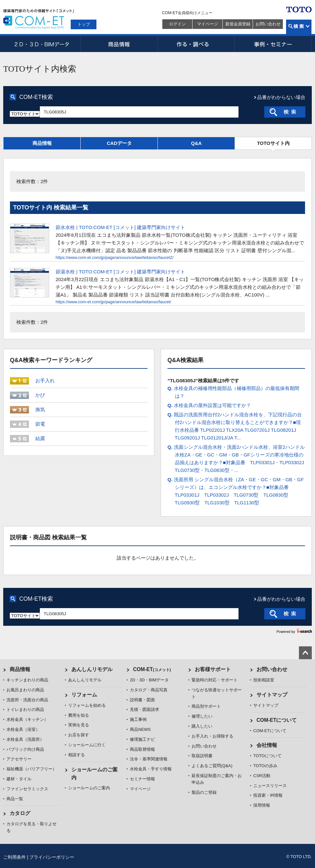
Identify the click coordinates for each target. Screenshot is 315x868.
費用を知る (79, 715)
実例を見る (79, 725)
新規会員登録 (238, 24)
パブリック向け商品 (25, 749)
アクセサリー (19, 759)
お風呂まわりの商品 (25, 690)
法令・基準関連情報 (149, 759)
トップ (84, 24)
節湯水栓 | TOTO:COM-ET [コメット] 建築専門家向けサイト (120, 272)
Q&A (196, 143)
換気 (40, 409)
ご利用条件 (14, 857)
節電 (40, 424)
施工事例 (138, 719)
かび (40, 395)
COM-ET (152, 669)
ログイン (177, 24)
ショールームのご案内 (89, 788)
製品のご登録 (204, 792)
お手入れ (45, 381)
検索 (299, 27)
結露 (40, 438)
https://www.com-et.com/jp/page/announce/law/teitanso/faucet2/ (115, 257)
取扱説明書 (202, 756)
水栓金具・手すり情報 (151, 769)
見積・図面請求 (144, 709)
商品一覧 (15, 799)
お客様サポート (213, 669)
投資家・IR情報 (268, 795)
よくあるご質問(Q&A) (212, 766)
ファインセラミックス (27, 789)
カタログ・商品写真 (149, 690)
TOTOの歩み (265, 766)
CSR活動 (262, 776)
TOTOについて (267, 756)
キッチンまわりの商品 (27, 680)
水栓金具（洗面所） (25, 739)
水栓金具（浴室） (23, 729)
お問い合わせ (268, 24)
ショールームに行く (87, 745)
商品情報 (119, 44)
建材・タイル (19, 779)
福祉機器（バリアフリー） (32, 769)
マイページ (207, 24)
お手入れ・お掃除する (212, 736)
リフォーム (84, 695)
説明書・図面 (142, 700)
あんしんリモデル (92, 669)
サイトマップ (272, 695)
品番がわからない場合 (281, 97)
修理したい (202, 716)
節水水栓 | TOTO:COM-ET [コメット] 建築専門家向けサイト (120, 227)
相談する (76, 755)
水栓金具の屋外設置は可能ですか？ (209, 405)
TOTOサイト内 (273, 143)
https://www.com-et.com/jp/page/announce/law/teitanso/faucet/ (113, 302)
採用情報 (262, 805)
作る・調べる (196, 44)
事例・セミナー (273, 44)
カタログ (20, 813)
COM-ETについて (277, 720)
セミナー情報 (142, 779)
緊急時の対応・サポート (215, 680)
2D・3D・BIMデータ (42, 44)
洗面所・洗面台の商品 (27, 700)
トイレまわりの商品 (25, 709)
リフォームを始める (87, 705)
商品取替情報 (142, 749)
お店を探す (79, 735)
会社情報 (267, 745)
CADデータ (119, 143)
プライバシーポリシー (52, 857)
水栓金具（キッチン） (27, 719)
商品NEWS (140, 729)
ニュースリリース (270, 786)
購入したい (202, 726)
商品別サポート (206, 706)
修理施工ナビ (142, 739)
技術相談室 (264, 680)
